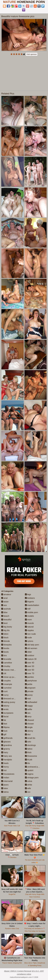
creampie (7, 684)
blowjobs (6, 645)
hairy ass (7, 756)
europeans (7, 713)
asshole (6, 609)
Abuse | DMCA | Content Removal (18, 971)
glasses (6, 742)
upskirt (29, 770)
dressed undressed (11, 699)
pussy (29, 695)
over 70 (30, 673)
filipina (5, 727)
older (28, 652)
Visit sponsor (32, 54)
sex (28, 713)
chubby (6, 666)
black (5, 638)
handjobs (7, 760)
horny (5, 767)
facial (5, 717)
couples (6, 681)
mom (28, 620)
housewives (8, 774)
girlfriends (7, 738)
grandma (7, 745)
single (29, 727)
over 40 (30, 663)
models (29, 616)
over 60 (30, 670)
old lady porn (32, 645)
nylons (29, 641)
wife (28, 788)
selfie (29, 709)
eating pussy (8, 702)
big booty (7, 627)
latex (5, 788)
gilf (4, 734)
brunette (6, 659)
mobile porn (31, 612)
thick (28, 752)
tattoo (29, 749)
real (28, 699)
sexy (28, 717)
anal (4, 598)
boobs (5, 648)
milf (28, 609)
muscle (29, 623)
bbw (4, 612)
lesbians (30, 598)
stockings (30, 745)
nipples (29, 630)
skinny (29, 731)
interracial (7, 781)
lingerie (29, 602)
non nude (30, 634)
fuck (4, 731)
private (29, 691)
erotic (5, 709)
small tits (30, 738)
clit (4, 673)
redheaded (31, 702)
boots (5, 652)
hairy (5, 752)
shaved (29, 720)
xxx (28, 792)
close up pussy (9, 677)
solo (28, 742)
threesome (31, 756)
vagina (29, 774)
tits (27, 763)
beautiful (6, 620)
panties (29, 677)
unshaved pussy (34, 767)
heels (5, 763)
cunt (4, 691)
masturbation (32, 605)
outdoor (30, 655)
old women (31, 648)
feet (4, 724)
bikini (5, 634)
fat (4, 720)
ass (4, 605)
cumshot (6, 688)
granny (6, 749)
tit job (29, 760)
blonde (6, 641)
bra (4, 655)
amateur (6, 594)
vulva (29, 781)
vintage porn (32, 778)
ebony (5, 706)
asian (5, 602)
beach (5, 616)
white (29, 785)
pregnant (30, 688)
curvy (5, 695)
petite (29, 684)
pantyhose (31, 681)
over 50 (30, 666)
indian (5, 778)
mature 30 (31, 659)
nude (28, 638)
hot (4, 770)
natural (29, 627)
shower (29, 724)
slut (28, 734)
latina (5, 792)
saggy (29, 706)
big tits (5, 630)
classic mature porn (11, 670)
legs (28, 594)
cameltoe (7, 663)
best (4, 623)
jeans (5, 785)
